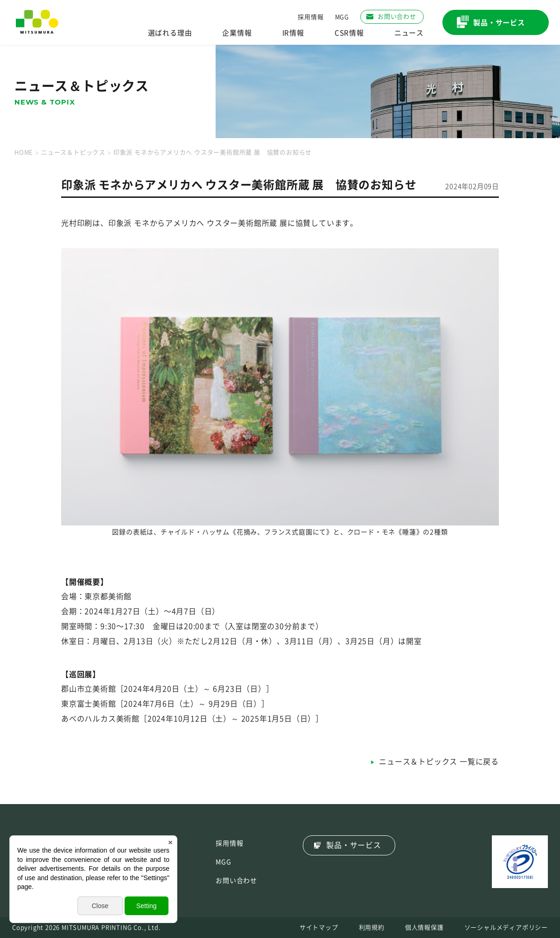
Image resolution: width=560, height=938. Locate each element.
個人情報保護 (424, 927)
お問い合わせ (236, 881)
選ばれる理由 (170, 33)
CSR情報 (349, 33)
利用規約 (372, 927)
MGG (342, 17)
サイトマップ (319, 927)
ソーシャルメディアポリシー (506, 927)
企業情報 (237, 33)
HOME (24, 152)
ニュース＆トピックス (73, 152)
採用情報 (311, 17)
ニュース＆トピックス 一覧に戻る (439, 762)
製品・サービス (354, 845)
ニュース (409, 33)
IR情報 (293, 33)
